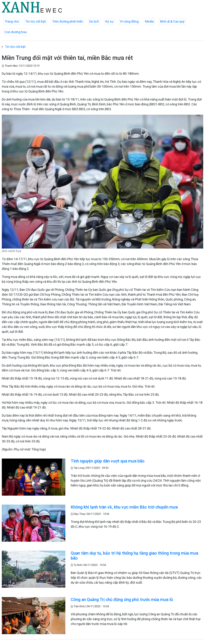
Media (149, 21)
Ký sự (109, 21)
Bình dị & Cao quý (172, 21)
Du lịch (94, 21)
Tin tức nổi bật (36, 21)
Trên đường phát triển (68, 21)
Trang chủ (12, 21)
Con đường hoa (16, 32)
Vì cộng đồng (129, 21)
